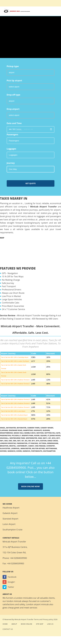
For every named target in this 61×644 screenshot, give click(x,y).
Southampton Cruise (13, 530)
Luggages (11, 149)
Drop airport (13, 109)
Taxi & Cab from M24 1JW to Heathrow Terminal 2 (15, 384)
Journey (11, 163)
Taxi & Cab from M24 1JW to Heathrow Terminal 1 (15, 380)
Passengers (12, 134)
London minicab (23, 598)
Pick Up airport (14, 81)
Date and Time (14, 123)
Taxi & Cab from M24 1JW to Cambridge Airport (15, 357)
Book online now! (30, 486)
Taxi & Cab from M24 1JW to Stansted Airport (14, 419)
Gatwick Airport (10, 513)
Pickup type (13, 66)
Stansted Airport (10, 519)
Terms (36, 619)
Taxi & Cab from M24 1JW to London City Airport (15, 361)
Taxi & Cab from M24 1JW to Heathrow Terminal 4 (15, 403)
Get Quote (30, 183)
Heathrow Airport (11, 508)
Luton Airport (9, 524)
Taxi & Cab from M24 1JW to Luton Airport (13, 411)
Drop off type (13, 95)
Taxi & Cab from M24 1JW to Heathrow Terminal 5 (15, 407)
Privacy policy (48, 619)
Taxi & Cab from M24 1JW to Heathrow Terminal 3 (15, 400)
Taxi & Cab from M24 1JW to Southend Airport (14, 415)
